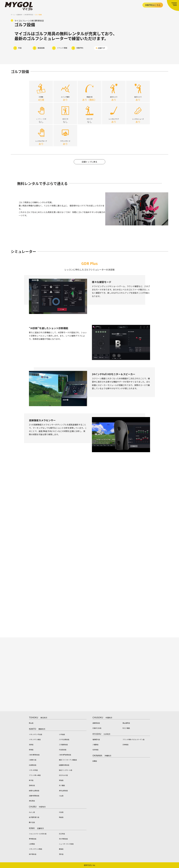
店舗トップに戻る (89, 164)
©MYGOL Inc (90, 865)
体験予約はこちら (153, 5)
